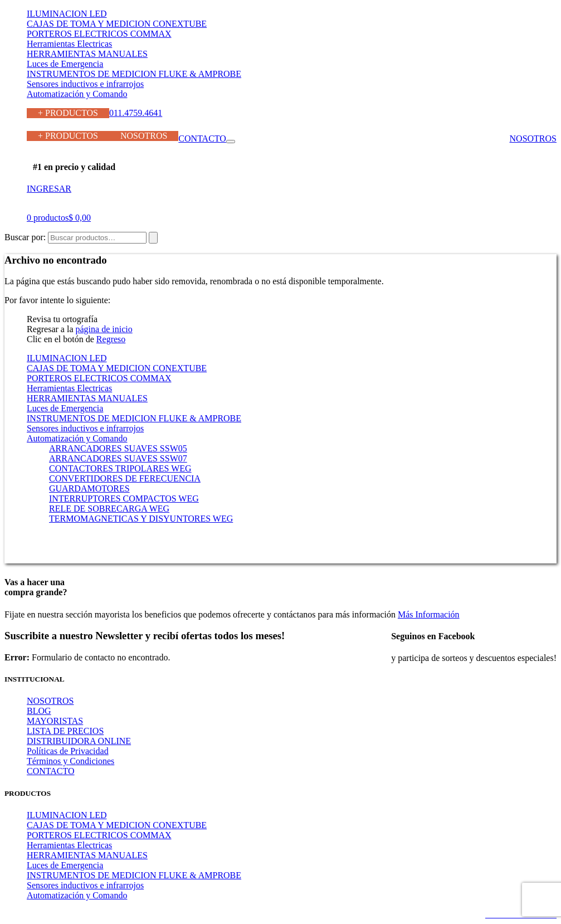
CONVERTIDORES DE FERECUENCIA (125, 478)
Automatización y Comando (77, 94)
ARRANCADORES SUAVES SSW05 (118, 448)
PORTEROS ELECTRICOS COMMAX (99, 34)
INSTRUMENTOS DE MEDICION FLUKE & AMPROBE (134, 74)
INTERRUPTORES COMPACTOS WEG (124, 499)
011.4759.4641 (136, 113)
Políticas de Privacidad (68, 751)
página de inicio (104, 329)
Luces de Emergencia (65, 64)
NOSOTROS (144, 136)
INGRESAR (49, 189)
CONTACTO (202, 138)
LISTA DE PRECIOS (65, 731)
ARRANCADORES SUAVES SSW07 (118, 458)
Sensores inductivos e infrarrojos (85, 84)
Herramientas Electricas (69, 44)
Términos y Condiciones (70, 761)
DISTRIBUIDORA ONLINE (79, 741)
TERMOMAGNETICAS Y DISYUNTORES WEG (141, 519)
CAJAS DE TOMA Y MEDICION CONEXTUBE (117, 24)
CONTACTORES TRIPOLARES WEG (120, 468)
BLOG (39, 711)
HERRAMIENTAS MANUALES (87, 54)
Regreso (111, 339)
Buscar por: (25, 237)
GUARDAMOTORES (89, 488)
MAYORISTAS (55, 721)
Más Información (429, 614)
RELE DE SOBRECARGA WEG (109, 509)
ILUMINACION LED (67, 14)
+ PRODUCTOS (68, 113)
